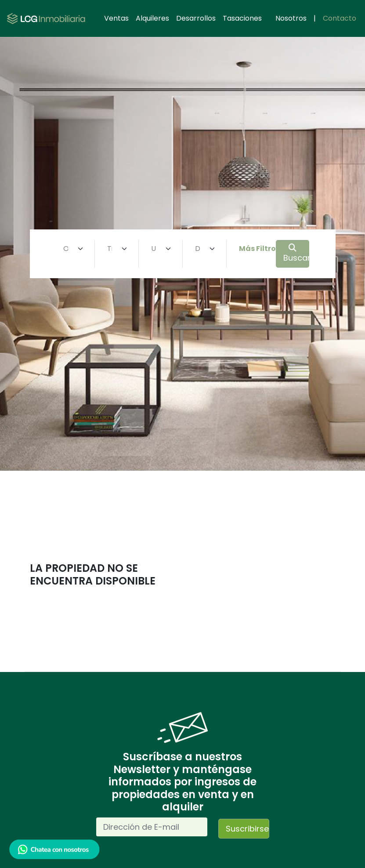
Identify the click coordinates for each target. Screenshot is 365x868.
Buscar (296, 254)
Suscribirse (247, 829)
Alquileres (152, 18)
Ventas (116, 18)
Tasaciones (242, 18)
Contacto (340, 18)
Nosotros (291, 18)
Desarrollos (196, 18)
